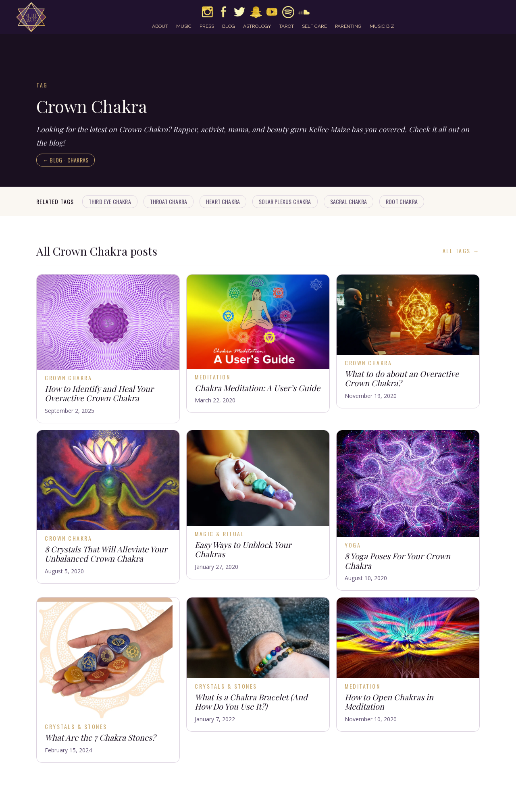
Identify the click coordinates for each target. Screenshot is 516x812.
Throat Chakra (169, 201)
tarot (286, 26)
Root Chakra (402, 201)
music (184, 26)
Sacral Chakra (349, 201)
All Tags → (461, 251)
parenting (348, 26)
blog (229, 26)
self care (314, 26)
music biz (382, 26)
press (207, 26)
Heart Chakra (223, 201)
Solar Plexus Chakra (285, 201)
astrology (257, 26)
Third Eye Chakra (110, 201)
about (160, 26)
